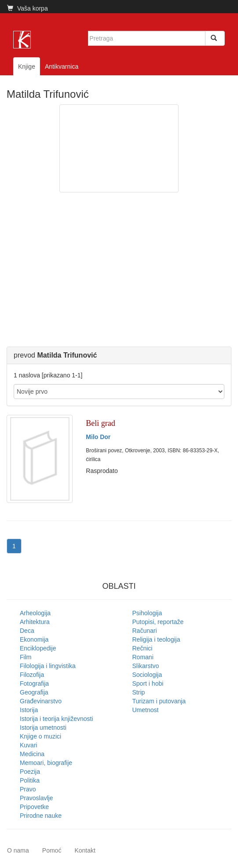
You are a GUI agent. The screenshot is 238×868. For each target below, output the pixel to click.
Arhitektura (35, 622)
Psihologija (147, 613)
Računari (145, 631)
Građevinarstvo (41, 701)
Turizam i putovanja (159, 701)
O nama (18, 850)
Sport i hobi (148, 683)
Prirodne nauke (41, 816)
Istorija (29, 710)
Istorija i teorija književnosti (57, 719)
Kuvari (29, 745)
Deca (27, 631)
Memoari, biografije (46, 763)
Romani (143, 657)
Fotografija (34, 683)
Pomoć (52, 850)
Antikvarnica (62, 66)
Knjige (27, 66)
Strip (139, 692)
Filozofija (32, 675)
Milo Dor (98, 437)
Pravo (28, 789)
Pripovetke (34, 807)
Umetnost (146, 710)
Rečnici (143, 648)
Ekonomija (34, 639)
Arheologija (35, 613)
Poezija (30, 772)
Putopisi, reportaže (158, 622)
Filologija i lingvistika (48, 666)
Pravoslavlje (36, 798)
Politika (30, 780)
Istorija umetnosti (43, 728)
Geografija (34, 692)
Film (26, 657)
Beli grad (100, 423)
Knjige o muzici (40, 736)
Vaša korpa (27, 8)
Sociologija (147, 675)
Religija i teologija (156, 639)
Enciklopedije (38, 648)
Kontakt (85, 850)
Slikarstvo (146, 666)
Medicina (32, 754)
